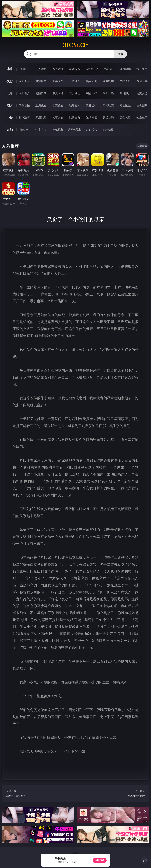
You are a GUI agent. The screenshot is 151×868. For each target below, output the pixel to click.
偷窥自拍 (24, 105)
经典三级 (108, 93)
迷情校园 (92, 117)
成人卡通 (58, 93)
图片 (10, 105)
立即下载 (100, 860)
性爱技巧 (142, 117)
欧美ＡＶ (58, 81)
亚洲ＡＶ (24, 81)
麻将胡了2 (91, 69)
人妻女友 (58, 117)
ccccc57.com (75, 45)
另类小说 (108, 117)
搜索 (120, 54)
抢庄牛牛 (142, 69)
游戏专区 (75, 69)
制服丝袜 (92, 93)
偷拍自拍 (41, 93)
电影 (10, 93)
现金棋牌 (125, 69)
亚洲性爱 (24, 93)
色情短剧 (108, 130)
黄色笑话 (125, 117)
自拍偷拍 (41, 81)
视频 (10, 81)
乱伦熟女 (125, 93)
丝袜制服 (108, 81)
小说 (10, 117)
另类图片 (142, 105)
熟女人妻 (92, 81)
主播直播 (125, 81)
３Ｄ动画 (75, 81)
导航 (10, 129)
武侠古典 (75, 117)
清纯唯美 (108, 105)
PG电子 (24, 69)
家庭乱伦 (41, 117)
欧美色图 (58, 105)
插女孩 (24, 130)
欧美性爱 (75, 93)
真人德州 (41, 69)
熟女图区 (125, 105)
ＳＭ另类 (142, 81)
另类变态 (142, 93)
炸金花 (108, 69)
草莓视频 (58, 130)
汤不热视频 (75, 130)
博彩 (10, 69)
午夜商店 (41, 130)
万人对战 (58, 69)
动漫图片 (75, 105)
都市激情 (24, 117)
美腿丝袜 (92, 105)
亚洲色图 (41, 105)
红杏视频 (92, 130)
